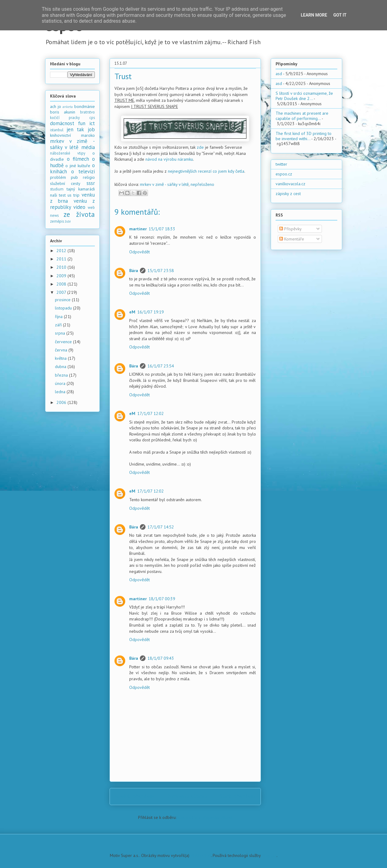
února (61, 383)
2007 (62, 292)
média (88, 147)
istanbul (57, 130)
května (61, 358)
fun (82, 123)
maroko (88, 135)
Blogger (269, 855)
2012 (62, 251)
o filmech (78, 159)
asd (279, 74)
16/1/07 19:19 (151, 312)
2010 (62, 267)
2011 (62, 259)
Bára (134, 271)
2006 (62, 402)
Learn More (314, 15)
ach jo (56, 106)
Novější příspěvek (135, 796)
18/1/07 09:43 (161, 658)
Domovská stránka (187, 796)
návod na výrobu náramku (169, 159)
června (62, 350)
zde (200, 147)
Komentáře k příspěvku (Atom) (205, 817)
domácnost (62, 123)
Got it (340, 15)
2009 (62, 276)
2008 (62, 284)
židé (68, 221)
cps (92, 117)
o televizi (83, 171)
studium (57, 189)
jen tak (75, 129)
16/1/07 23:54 (161, 366)
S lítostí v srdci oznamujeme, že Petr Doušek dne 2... (304, 96)
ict (92, 123)
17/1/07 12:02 (151, 413)
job (91, 129)
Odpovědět (139, 252)
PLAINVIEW (201, 855)
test (62, 195)
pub (74, 177)
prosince (63, 300)
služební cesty (65, 183)
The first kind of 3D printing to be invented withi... (304, 136)
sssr (91, 183)
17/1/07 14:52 (161, 527)
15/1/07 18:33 (162, 229)
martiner (138, 229)
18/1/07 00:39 (162, 599)
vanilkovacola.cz (290, 184)
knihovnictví (60, 135)
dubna (61, 367)
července (64, 342)
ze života (79, 214)
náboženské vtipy (68, 153)
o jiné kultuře (78, 166)
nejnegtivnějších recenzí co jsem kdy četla (206, 171)
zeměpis (57, 221)
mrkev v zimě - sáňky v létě (164, 184)
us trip (74, 195)
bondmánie (85, 106)
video (79, 207)
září (59, 325)
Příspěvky (290, 229)
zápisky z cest (288, 194)
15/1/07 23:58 (161, 271)
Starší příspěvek (238, 796)
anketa (68, 107)
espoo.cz (284, 174)
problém (58, 177)
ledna (61, 392)
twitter (281, 164)
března (62, 375)
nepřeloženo (202, 184)
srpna (61, 333)
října (59, 317)
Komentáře (292, 239)
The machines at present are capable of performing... (302, 116)
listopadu (64, 308)
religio (89, 177)
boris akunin (63, 112)
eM (132, 312)
